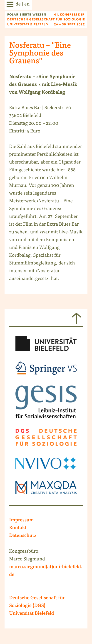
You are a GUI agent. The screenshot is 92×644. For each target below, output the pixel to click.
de (18, 4)
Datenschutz (23, 536)
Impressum (21, 520)
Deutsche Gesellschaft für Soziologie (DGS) (37, 602)
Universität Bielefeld (32, 614)
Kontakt (18, 528)
